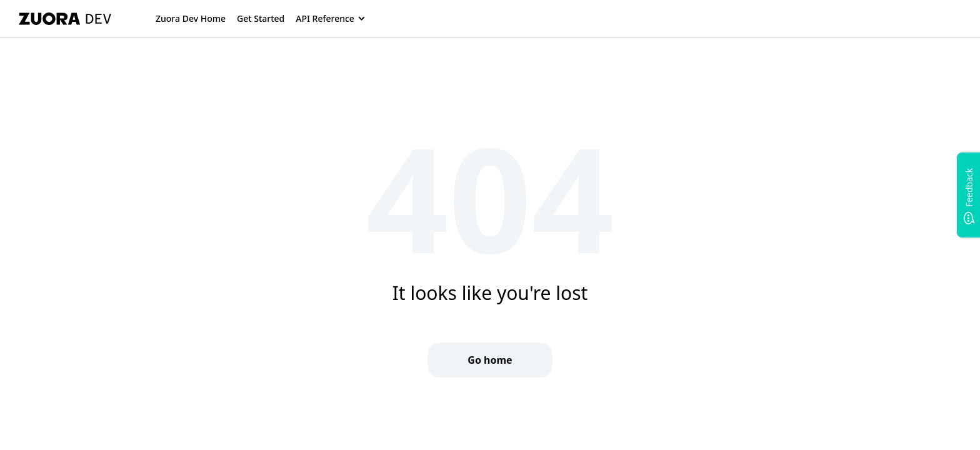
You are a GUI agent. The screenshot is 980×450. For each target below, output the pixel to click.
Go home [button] (490, 360)
